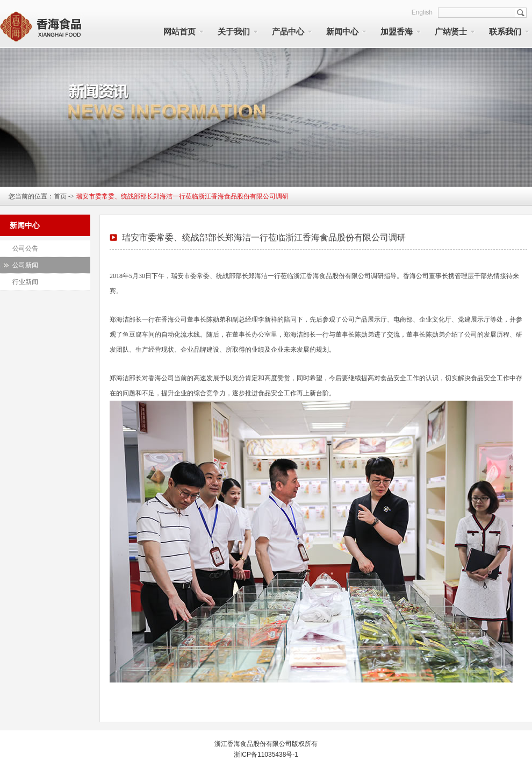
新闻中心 (342, 32)
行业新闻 (25, 282)
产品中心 (288, 32)
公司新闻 (25, 265)
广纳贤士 (451, 32)
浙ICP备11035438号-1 (266, 755)
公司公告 (25, 248)
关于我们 (234, 32)
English (422, 12)
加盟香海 (397, 32)
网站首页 (179, 32)
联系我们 (505, 32)
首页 (60, 196)
